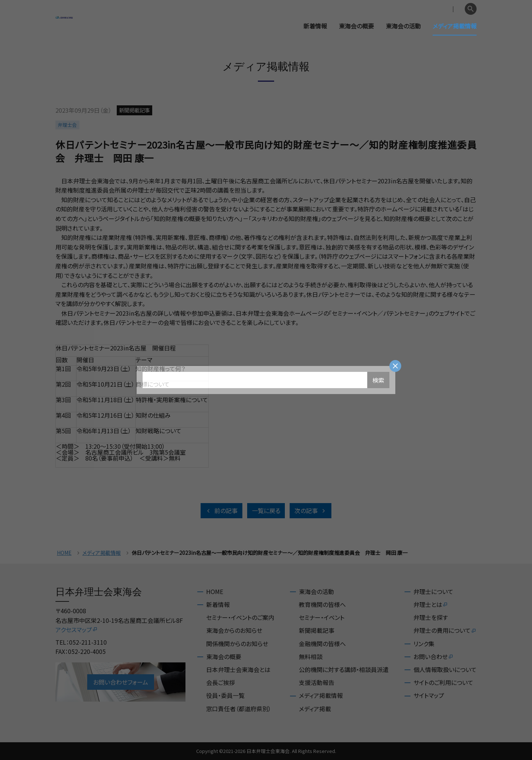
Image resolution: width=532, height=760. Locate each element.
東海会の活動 (403, 26)
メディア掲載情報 (455, 26)
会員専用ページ (415, 9)
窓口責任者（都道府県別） (239, 709)
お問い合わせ (434, 656)
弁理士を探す (431, 617)
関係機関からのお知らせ (237, 644)
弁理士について (433, 591)
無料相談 (311, 656)
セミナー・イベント (322, 617)
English (451, 9)
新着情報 (315, 26)
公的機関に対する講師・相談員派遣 (344, 669)
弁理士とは (431, 604)
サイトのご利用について (443, 682)
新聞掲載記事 (317, 630)
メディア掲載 (315, 709)
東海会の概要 (356, 26)
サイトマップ (429, 695)
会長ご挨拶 (221, 682)
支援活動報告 (317, 682)
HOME (64, 553)
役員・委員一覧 (225, 695)
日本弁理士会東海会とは (238, 669)
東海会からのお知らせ (234, 630)
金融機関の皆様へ (322, 644)
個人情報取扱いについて (445, 669)
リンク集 (424, 644)
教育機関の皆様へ (322, 604)
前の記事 (221, 510)
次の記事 (311, 510)
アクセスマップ (77, 630)
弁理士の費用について (445, 630)
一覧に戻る (266, 510)
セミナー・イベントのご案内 (240, 617)
